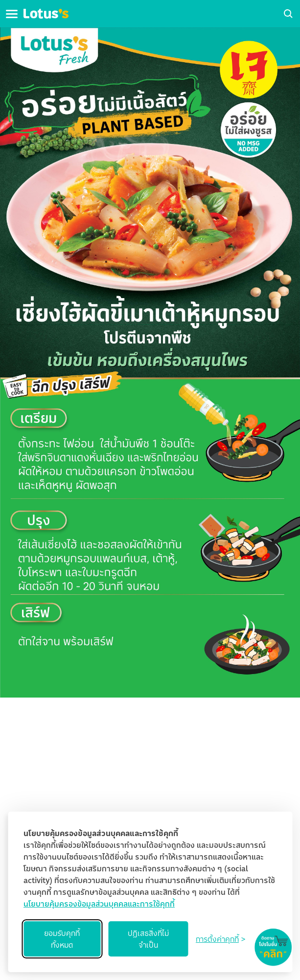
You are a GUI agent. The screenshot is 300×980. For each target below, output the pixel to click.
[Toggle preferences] (220, 939)
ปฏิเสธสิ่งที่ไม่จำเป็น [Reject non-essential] (148, 939)
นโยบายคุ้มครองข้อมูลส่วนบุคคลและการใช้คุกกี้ (99, 904)
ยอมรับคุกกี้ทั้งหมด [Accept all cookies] (62, 939)
